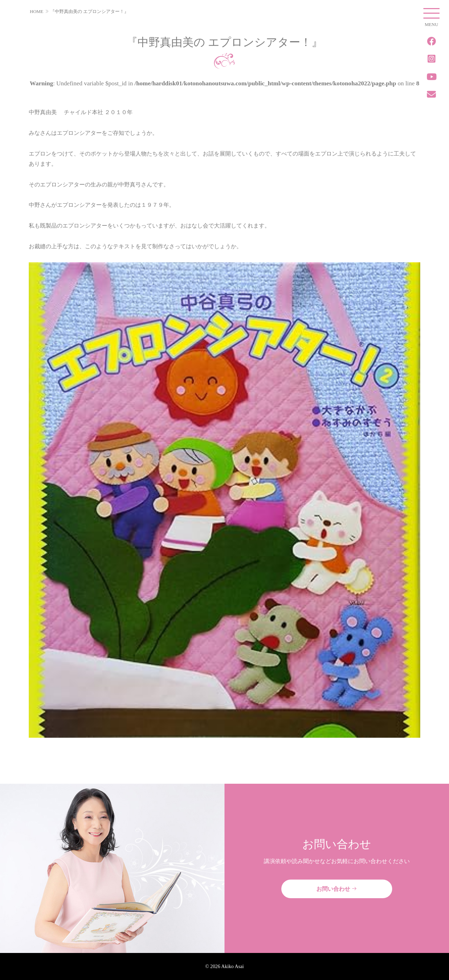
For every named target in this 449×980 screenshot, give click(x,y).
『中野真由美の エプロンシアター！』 (89, 11)
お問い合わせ (337, 889)
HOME (37, 11)
